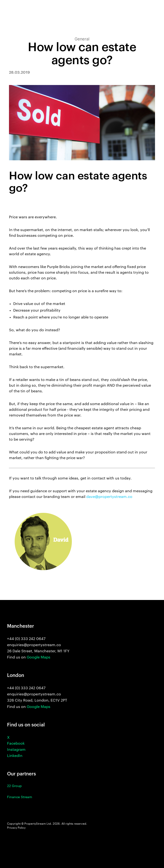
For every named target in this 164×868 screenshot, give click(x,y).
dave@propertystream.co (109, 497)
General (82, 39)
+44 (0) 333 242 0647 (26, 688)
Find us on (29, 657)
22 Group (14, 786)
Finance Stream (20, 797)
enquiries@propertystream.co (34, 694)
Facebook (16, 744)
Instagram (16, 750)
